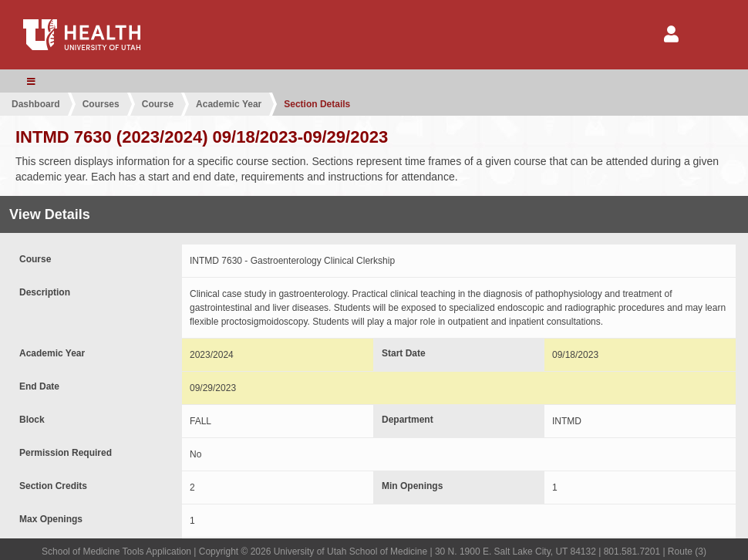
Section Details (317, 104)
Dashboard (36, 104)
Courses (101, 104)
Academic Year (229, 104)
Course (158, 104)
